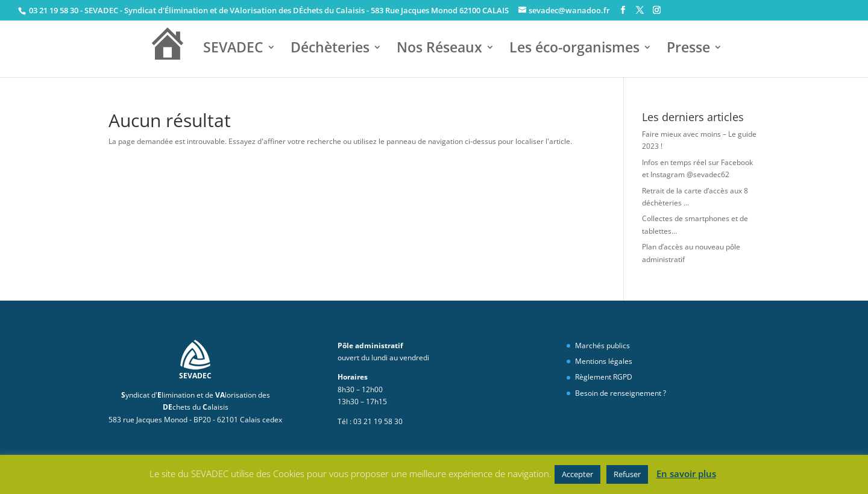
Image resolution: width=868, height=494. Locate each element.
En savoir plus (686, 474)
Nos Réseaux (439, 48)
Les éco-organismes (574, 48)
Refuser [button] (627, 474)
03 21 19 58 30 (53, 10)
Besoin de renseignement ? (621, 393)
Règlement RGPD (604, 377)
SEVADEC (233, 48)
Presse (688, 48)
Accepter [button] (577, 474)
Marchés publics (602, 345)
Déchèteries (330, 48)
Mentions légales (604, 361)
